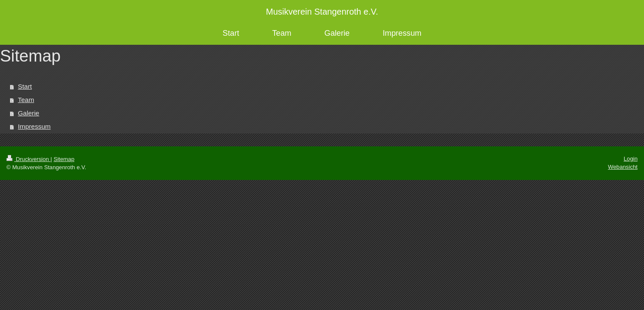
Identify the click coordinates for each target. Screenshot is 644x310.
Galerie (29, 113)
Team (26, 100)
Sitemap (64, 159)
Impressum (34, 126)
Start (25, 86)
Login (631, 159)
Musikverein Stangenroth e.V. (322, 12)
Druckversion (28, 159)
